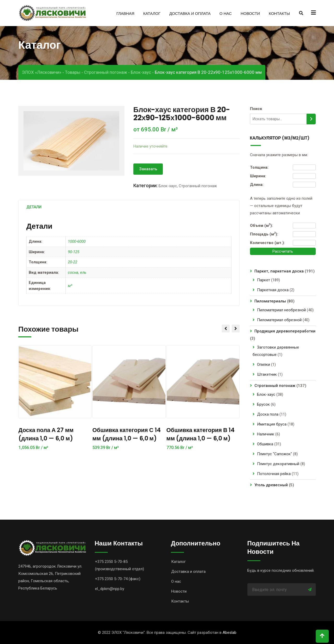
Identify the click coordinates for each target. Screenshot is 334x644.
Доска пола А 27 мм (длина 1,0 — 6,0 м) (46, 434)
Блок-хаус (168, 186)
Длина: (257, 185)
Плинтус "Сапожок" (275, 454)
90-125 (74, 252)
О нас (226, 13)
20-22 (73, 262)
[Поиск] (311, 119)
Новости (250, 13)
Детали (34, 207)
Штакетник (267, 374)
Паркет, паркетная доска (279, 271)
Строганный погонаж (198, 186)
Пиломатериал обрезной (279, 320)
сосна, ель (77, 272)
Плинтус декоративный (278, 464)
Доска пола (268, 414)
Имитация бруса (272, 424)
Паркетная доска (273, 290)
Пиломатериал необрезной (281, 310)
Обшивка (265, 444)
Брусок (263, 404)
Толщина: (259, 167)
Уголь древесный (271, 485)
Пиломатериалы (270, 301)
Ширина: (258, 176)
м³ (70, 286)
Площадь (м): (264, 234)
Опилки (264, 364)
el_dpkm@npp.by (110, 589)
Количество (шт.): (267, 243)
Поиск (256, 109)
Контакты (279, 13)
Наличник (266, 434)
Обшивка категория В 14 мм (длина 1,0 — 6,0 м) (201, 434)
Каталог (152, 13)
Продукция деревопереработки (285, 331)
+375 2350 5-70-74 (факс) (118, 579)
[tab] (34, 207)
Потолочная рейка (274, 474)
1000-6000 (77, 241)
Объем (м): (261, 225)
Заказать (148, 169)
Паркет (264, 280)
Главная (125, 13)
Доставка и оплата (190, 13)
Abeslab (229, 633)
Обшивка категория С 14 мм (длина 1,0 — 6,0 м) (127, 434)
